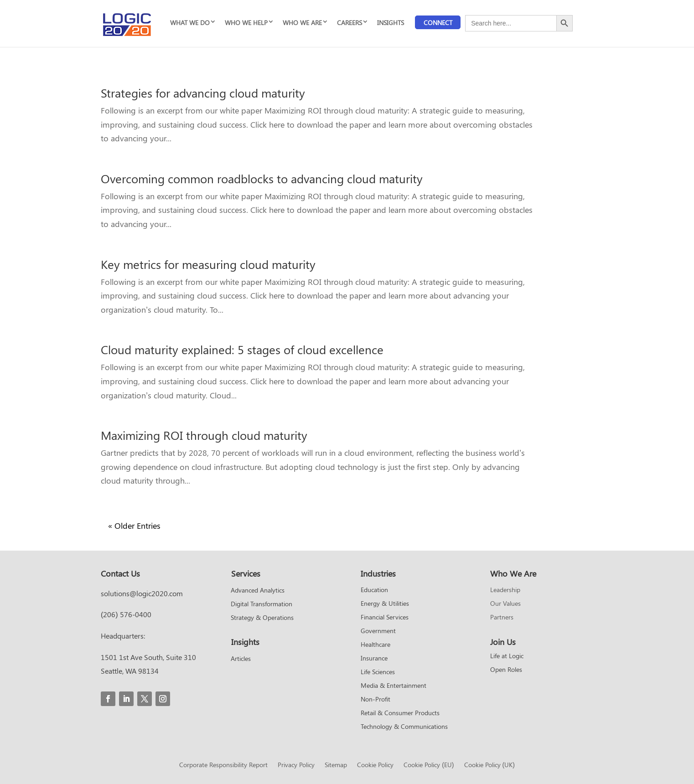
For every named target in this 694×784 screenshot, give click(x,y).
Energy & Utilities (385, 604)
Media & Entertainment (394, 686)
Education (374, 590)
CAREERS (350, 23)
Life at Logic (507, 656)
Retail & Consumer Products (400, 713)
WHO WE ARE (302, 23)
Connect (438, 23)
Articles (241, 659)
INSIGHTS (391, 23)
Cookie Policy (375, 765)
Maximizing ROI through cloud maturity (204, 435)
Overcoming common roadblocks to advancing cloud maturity (262, 178)
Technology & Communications (404, 727)
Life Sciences (378, 672)
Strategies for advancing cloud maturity (203, 93)
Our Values (505, 604)
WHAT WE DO (190, 23)
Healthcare (375, 645)
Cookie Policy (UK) (489, 765)
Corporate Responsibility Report (223, 765)
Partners (502, 618)
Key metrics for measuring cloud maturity (208, 264)
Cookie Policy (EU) (429, 765)
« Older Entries (134, 526)
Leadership (505, 590)
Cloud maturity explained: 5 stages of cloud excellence (242, 349)
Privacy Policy (296, 765)
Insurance (374, 659)
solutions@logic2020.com (142, 593)
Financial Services (385, 618)
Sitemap (336, 765)
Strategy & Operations (262, 618)
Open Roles (506, 670)
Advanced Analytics (258, 591)
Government (378, 631)
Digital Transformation (262, 604)
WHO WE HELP (246, 23)
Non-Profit (375, 700)
